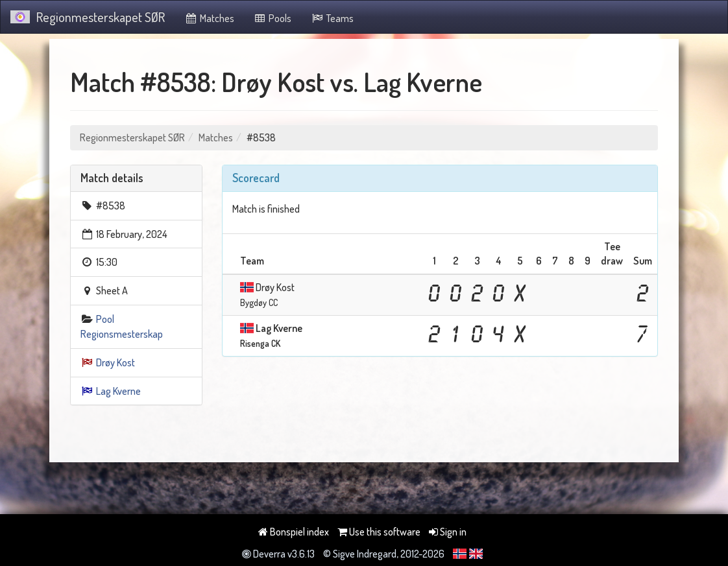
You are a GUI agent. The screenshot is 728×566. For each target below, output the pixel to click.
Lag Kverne (118, 391)
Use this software (379, 532)
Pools (273, 18)
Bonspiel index (294, 532)
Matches (209, 18)
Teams (332, 18)
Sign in (448, 532)
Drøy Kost (115, 362)
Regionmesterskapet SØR (88, 17)
